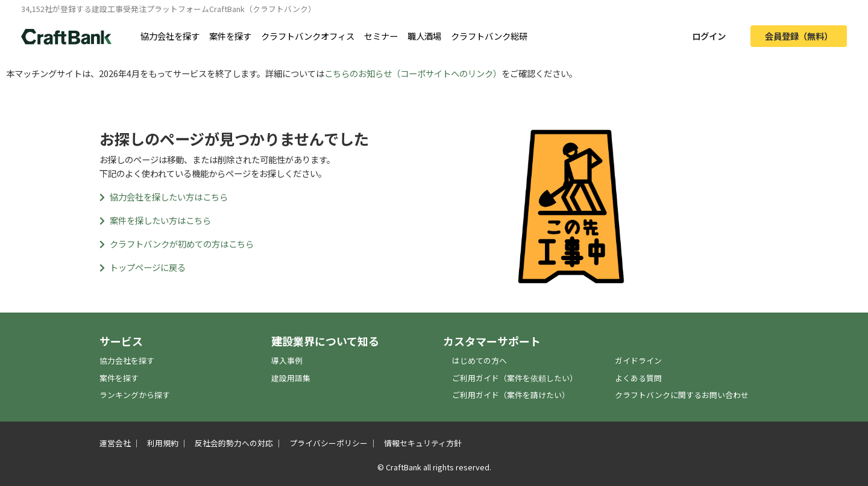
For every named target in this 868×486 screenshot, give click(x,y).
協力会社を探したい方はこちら (164, 197)
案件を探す (230, 36)
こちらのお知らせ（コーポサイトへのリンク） (413, 73)
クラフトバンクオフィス (308, 36)
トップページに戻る (143, 267)
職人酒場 (424, 36)
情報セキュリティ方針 (423, 443)
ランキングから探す (135, 395)
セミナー (381, 36)
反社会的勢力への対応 (234, 443)
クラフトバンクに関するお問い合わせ (682, 395)
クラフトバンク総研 (489, 36)
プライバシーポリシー (329, 443)
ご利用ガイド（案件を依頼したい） (515, 378)
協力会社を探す (170, 36)
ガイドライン (638, 360)
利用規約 (163, 443)
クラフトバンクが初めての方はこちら (177, 244)
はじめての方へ (480, 360)
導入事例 (287, 360)
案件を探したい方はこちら (155, 220)
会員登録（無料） (799, 36)
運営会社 (115, 443)
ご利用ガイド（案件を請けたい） (511, 395)
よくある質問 (638, 378)
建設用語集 (291, 378)
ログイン (709, 36)
